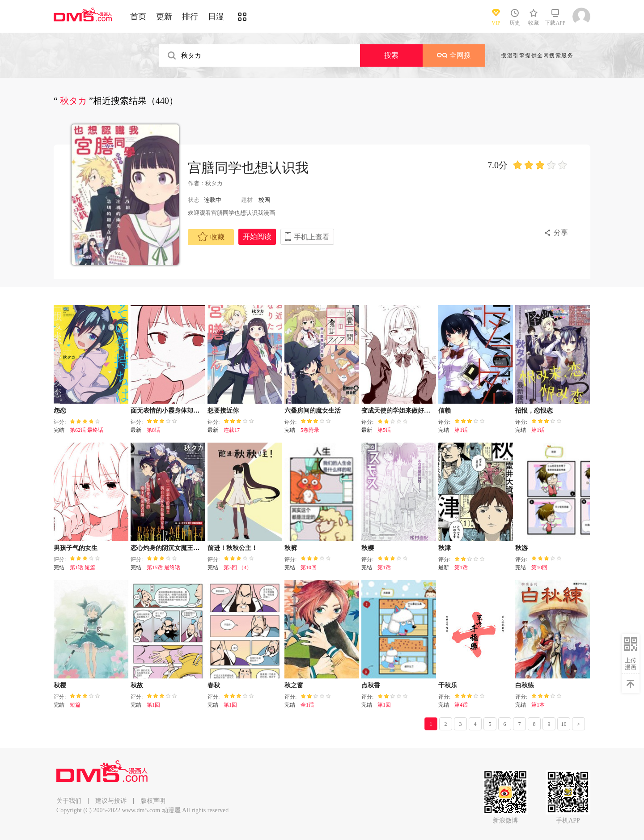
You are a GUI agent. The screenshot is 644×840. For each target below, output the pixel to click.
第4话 (461, 705)
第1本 (538, 705)
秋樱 (368, 548)
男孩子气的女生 (76, 548)
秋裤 (291, 548)
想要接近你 (223, 411)
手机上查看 (312, 237)
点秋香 (371, 685)
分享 (561, 232)
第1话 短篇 (83, 567)
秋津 (445, 548)
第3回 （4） (238, 567)
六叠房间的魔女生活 (313, 411)
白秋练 (525, 685)
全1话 (307, 705)
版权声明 (153, 801)
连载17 (232, 430)
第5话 (384, 430)
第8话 (153, 430)
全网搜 (454, 55)
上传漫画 (631, 664)
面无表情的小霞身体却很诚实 (171, 411)
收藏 (211, 237)
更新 (164, 17)
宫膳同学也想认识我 (248, 168)
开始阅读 (257, 237)
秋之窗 (294, 685)
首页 (138, 17)
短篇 (75, 705)
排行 (190, 17)
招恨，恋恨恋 (534, 411)
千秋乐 (448, 685)
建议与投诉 (111, 801)
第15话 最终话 (163, 567)
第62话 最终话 (87, 430)
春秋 (214, 685)
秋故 (137, 685)
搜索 (391, 55)
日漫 (216, 17)
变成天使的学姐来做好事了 (399, 411)
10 (564, 724)
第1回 (153, 705)
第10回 (309, 567)
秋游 (521, 548)
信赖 (445, 411)
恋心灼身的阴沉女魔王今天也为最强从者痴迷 (193, 548)
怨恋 (60, 411)
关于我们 (69, 801)
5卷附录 (310, 430)
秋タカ (214, 183)
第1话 (461, 430)
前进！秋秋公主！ (233, 548)
